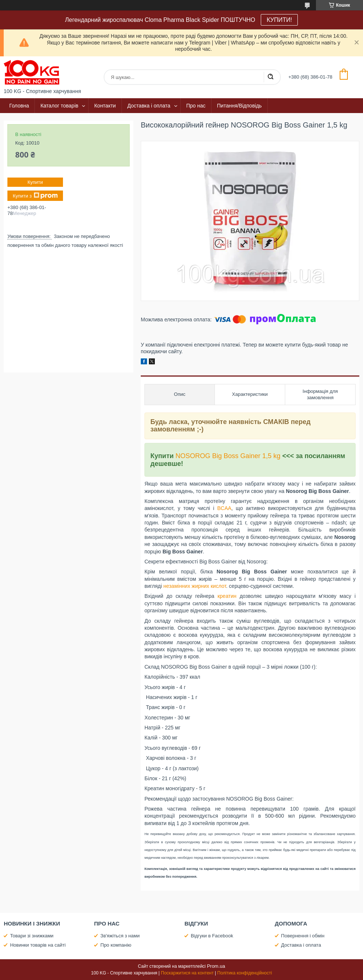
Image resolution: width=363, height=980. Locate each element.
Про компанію (116, 945)
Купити (35, 182)
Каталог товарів (59, 106)
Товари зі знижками (32, 936)
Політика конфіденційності (245, 973)
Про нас (196, 106)
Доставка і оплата (149, 106)
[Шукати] (270, 77)
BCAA (224, 508)
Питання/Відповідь (239, 106)
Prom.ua (216, 966)
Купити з (35, 196)
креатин (227, 596)
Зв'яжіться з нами (120, 936)
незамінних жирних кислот (195, 586)
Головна (19, 106)
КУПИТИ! (279, 20)
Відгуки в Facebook (212, 936)
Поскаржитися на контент (187, 973)
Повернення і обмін (303, 936)
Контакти (105, 106)
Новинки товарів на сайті (38, 945)
